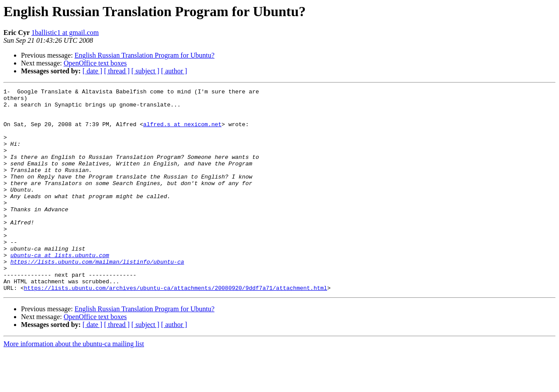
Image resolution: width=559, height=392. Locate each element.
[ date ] (92, 71)
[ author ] (174, 71)
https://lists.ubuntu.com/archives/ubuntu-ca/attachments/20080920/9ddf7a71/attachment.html (176, 328)
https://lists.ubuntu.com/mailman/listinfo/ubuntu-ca (97, 297)
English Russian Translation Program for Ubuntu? (145, 55)
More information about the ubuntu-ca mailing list (74, 384)
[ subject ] (145, 71)
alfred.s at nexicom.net (182, 132)
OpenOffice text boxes (95, 63)
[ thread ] (117, 71)
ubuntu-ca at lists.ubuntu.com (60, 289)
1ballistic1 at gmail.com (65, 33)
